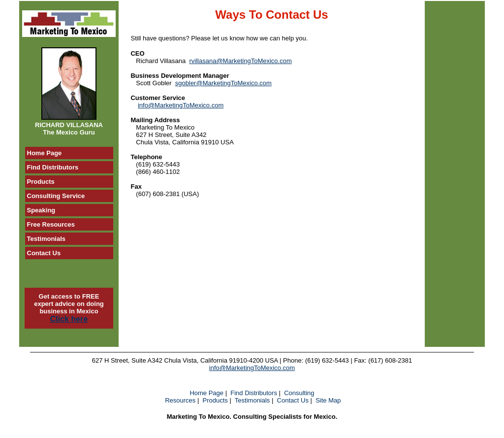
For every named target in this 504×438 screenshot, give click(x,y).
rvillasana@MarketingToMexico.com (240, 61)
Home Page (206, 393)
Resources (180, 400)
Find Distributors (254, 393)
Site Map (328, 400)
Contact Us (293, 400)
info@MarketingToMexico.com (181, 105)
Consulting (299, 393)
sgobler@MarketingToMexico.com (223, 83)
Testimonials (252, 400)
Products (215, 400)
